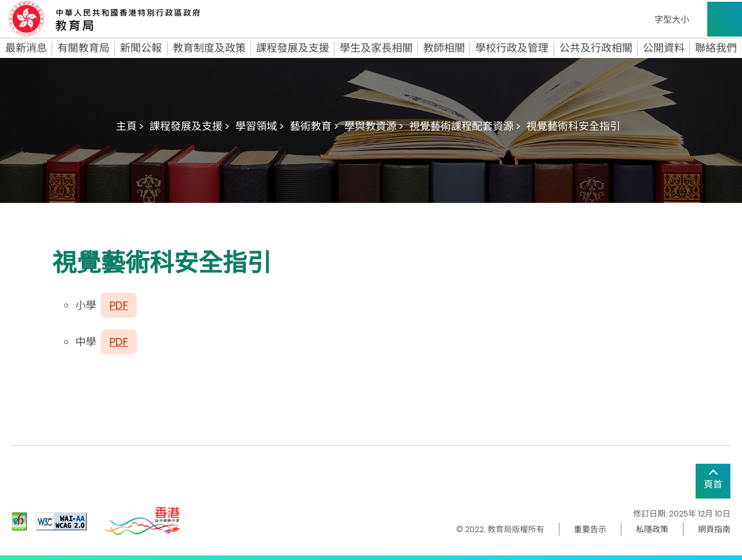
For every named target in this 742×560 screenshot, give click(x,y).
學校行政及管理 (512, 48)
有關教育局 (83, 48)
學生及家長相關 (376, 48)
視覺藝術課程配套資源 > (465, 126)
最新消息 (26, 48)
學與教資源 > (374, 126)
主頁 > (130, 126)
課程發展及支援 (293, 48)
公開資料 (664, 48)
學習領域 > (260, 126)
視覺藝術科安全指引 (573, 126)
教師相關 (444, 48)
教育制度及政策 (209, 48)
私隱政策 (652, 529)
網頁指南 (714, 529)
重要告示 (590, 529)
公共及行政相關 (596, 48)
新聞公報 (141, 48)
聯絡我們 (716, 48)
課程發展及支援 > (190, 126)
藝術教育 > (314, 126)
